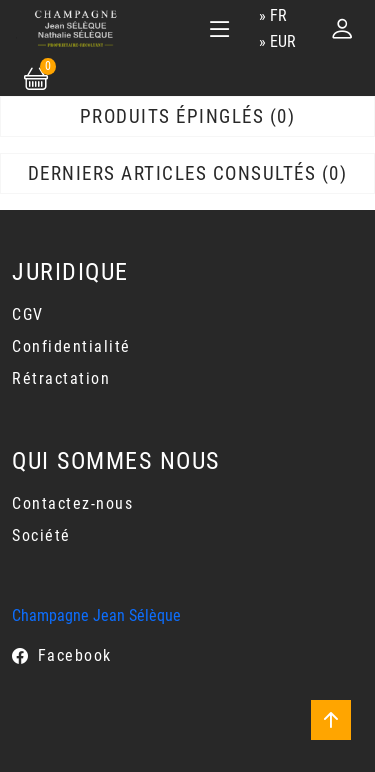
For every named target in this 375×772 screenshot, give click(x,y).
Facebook (75, 655)
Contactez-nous (72, 503)
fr (278, 15)
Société (41, 535)
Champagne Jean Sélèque (96, 615)
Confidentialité (71, 346)
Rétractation (61, 378)
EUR (283, 41)
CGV (28, 314)
